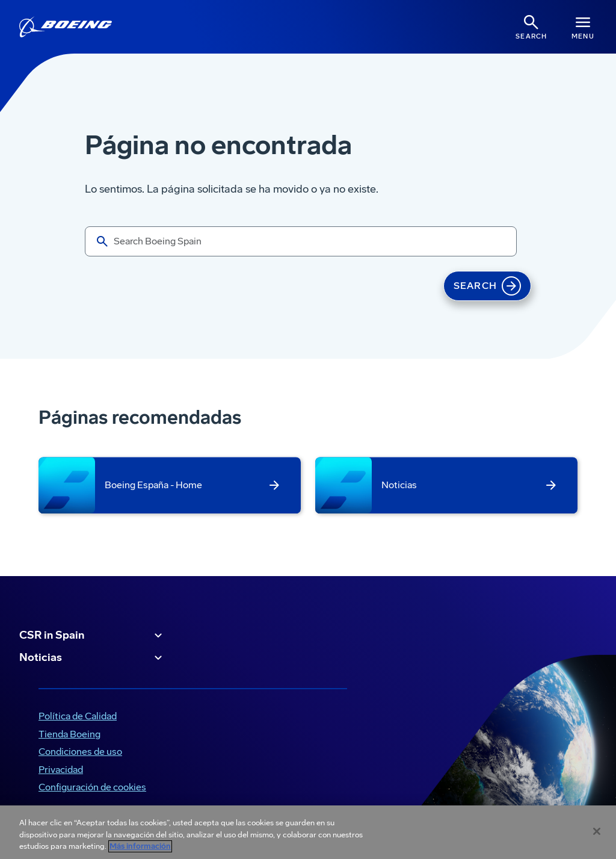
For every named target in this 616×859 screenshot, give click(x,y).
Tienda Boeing (69, 734)
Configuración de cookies (92, 787)
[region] (308, 832)
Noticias (92, 658)
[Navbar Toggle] (583, 27)
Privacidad (61, 770)
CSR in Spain (92, 636)
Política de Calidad (78, 716)
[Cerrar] (597, 831)
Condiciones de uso (80, 752)
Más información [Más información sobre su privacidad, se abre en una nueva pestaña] (140, 846)
